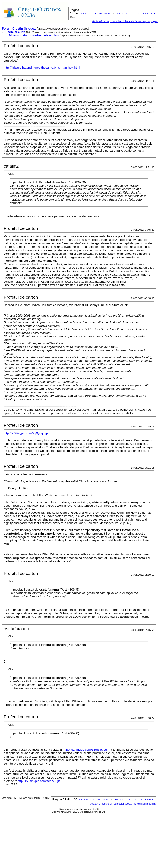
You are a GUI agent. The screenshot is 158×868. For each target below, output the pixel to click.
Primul (85, 13)
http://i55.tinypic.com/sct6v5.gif (39, 781)
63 (123, 13)
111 (133, 13)
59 (105, 13)
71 (127, 13)
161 (139, 13)
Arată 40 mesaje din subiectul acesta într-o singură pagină (123, 804)
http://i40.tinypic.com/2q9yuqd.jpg (27, 433)
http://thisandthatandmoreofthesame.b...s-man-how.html (42, 68)
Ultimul (150, 13)
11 (96, 13)
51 (101, 13)
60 (110, 13)
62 (119, 13)
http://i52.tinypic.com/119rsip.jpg (85, 750)
